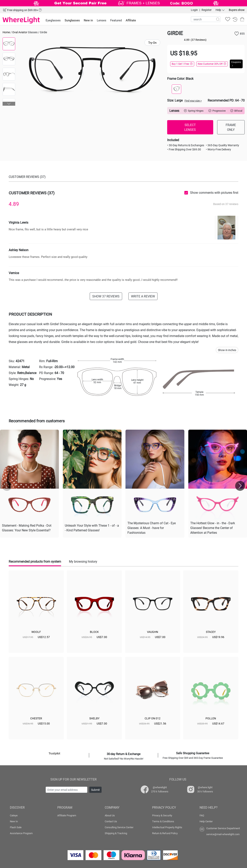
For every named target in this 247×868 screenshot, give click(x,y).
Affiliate (131, 20)
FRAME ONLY (231, 127)
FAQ (202, 815)
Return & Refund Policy (165, 833)
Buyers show (237, 10)
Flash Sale (16, 827)
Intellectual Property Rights (167, 827)
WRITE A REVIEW (143, 296)
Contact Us (111, 821)
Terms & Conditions (163, 821)
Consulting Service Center (119, 827)
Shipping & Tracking (116, 833)
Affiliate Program (67, 815)
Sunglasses (72, 20)
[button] (9, 104)
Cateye (14, 815)
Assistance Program (21, 833)
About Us (110, 815)
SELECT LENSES (190, 127)
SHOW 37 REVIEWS (106, 296)
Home (6, 32)
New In (14, 821)
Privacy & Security (162, 815)
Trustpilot (54, 753)
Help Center (206, 821)
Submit (95, 790)
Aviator (23, 32)
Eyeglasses (53, 20)
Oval (15, 32)
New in (88, 20)
